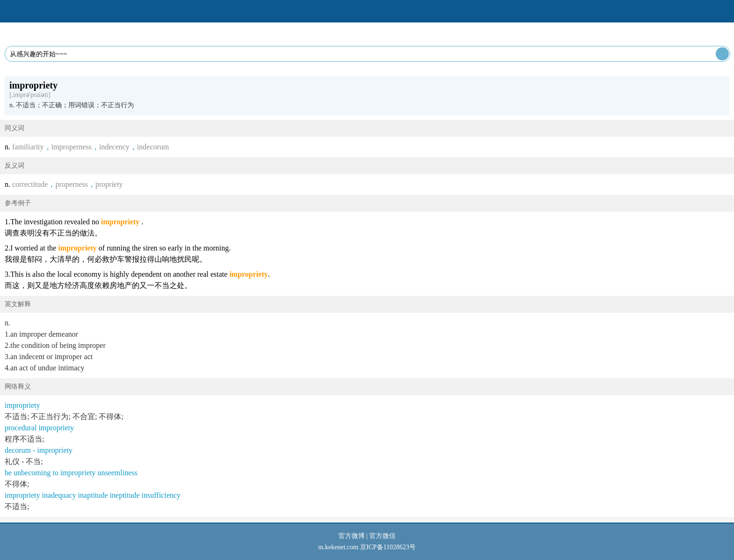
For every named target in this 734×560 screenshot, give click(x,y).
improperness (72, 147)
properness (71, 184)
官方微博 (352, 536)
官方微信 (382, 536)
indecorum (153, 147)
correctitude (30, 184)
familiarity (28, 147)
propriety (109, 184)
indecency (114, 147)
